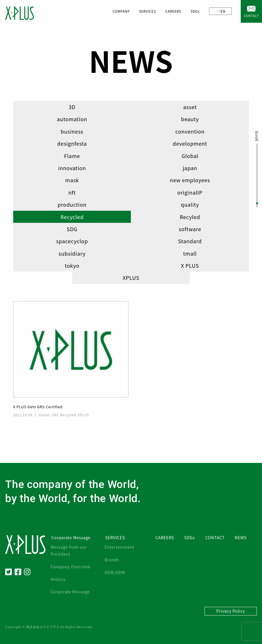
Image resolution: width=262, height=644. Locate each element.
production (72, 204)
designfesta (72, 143)
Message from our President (69, 550)
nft (72, 192)
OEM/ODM (115, 572)
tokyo (72, 265)
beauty (190, 119)
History (58, 579)
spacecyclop (72, 241)
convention (190, 131)
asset (190, 107)
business (72, 131)
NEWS (241, 537)
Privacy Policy (231, 611)
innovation (72, 168)
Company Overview (70, 567)
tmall (190, 253)
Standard (190, 241)
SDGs (195, 11)
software (190, 229)
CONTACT (251, 16)
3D (72, 107)
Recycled (72, 217)
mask (72, 180)
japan (190, 168)
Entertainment (120, 547)
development (190, 143)
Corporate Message (70, 592)
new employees (190, 180)
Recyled (190, 217)
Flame (72, 156)
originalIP (190, 192)
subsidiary (72, 253)
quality (190, 204)
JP (217, 11)
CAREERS (173, 11)
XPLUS (131, 278)
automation (72, 119)
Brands (112, 560)
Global (190, 156)
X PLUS (190, 265)
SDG (72, 229)
